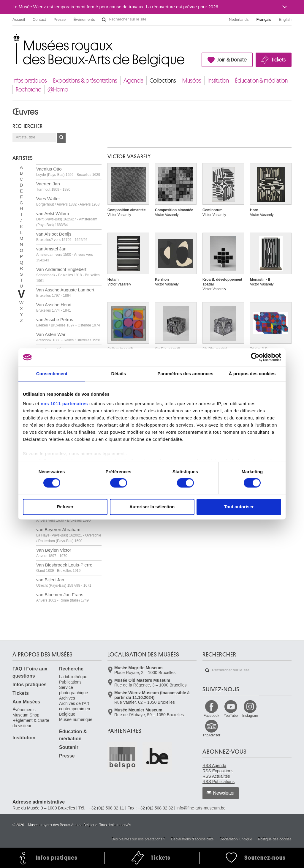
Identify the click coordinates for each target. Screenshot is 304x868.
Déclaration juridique (236, 839)
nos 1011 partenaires (64, 404)
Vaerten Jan (53, 186)
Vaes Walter (68, 201)
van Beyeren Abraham (69, 535)
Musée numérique (76, 719)
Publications (70, 682)
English (285, 19)
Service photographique (73, 690)
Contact (39, 19)
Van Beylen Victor (54, 553)
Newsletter (224, 793)
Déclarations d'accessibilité (192, 839)
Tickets (278, 60)
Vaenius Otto (68, 172)
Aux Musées (26, 702)
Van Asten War (68, 337)
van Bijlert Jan (64, 582)
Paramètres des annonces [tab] (185, 374)
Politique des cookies (275, 839)
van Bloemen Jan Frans (62, 597)
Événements (84, 19)
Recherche (28, 90)
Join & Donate (232, 60)
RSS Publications (218, 782)
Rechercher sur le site (104, 20)
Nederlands (239, 19)
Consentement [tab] (52, 374)
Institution (218, 81)
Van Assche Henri (54, 307)
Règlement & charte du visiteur (31, 723)
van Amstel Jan (65, 254)
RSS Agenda (214, 766)
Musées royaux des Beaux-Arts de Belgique (13, 38)
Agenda (133, 81)
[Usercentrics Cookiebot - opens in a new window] (255, 357)
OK (61, 138)
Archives (67, 698)
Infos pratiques (30, 81)
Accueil (19, 19)
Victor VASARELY (129, 157)
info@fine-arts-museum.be (201, 808)
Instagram (250, 716)
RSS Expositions (218, 771)
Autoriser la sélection (152, 507)
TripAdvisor (211, 735)
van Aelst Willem (67, 219)
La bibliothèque (73, 677)
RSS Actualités (216, 776)
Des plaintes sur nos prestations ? (138, 839)
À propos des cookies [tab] (252, 374)
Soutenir (69, 747)
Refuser (65, 507)
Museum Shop (26, 715)
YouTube (231, 716)
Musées (192, 81)
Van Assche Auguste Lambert (65, 292)
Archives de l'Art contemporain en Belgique (75, 709)
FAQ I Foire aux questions (30, 672)
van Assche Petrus (68, 322)
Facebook (212, 716)
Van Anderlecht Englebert (68, 275)
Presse (60, 19)
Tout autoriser (239, 507)
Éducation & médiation (261, 81)
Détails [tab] (119, 374)
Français (264, 19)
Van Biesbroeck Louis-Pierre (64, 568)
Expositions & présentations (85, 81)
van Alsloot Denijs (62, 237)
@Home (58, 90)
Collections (163, 81)
